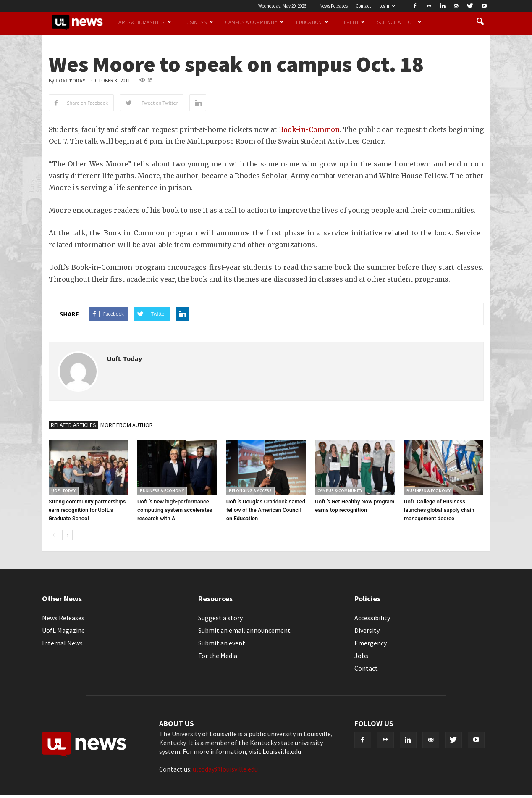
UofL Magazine (63, 630)
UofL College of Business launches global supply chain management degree (439, 510)
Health (353, 22)
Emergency (371, 643)
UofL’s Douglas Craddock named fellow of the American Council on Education (266, 510)
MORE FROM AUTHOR (127, 425)
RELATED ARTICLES (73, 425)
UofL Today (70, 81)
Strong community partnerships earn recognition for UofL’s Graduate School (87, 510)
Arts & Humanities (145, 22)
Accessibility (372, 618)
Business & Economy (162, 491)
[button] (480, 22)
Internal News (62, 643)
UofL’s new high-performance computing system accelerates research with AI (175, 510)
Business (198, 22)
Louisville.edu (282, 751)
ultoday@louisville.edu (225, 769)
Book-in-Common (309, 129)
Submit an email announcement (244, 630)
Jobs (361, 656)
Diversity (367, 630)
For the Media (218, 656)
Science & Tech (399, 22)
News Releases (334, 6)
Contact (363, 6)
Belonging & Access (250, 491)
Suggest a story (220, 618)
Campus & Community (255, 22)
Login (387, 6)
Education (312, 22)
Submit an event (222, 643)
